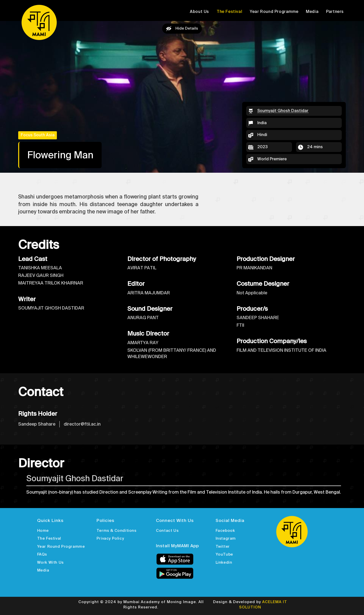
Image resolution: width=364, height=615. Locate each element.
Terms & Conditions (117, 531)
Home (43, 531)
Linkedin (224, 562)
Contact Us (167, 531)
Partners (335, 12)
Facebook (225, 531)
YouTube (224, 554)
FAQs (42, 554)
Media (312, 12)
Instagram (226, 538)
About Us (199, 12)
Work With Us (50, 562)
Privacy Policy (110, 538)
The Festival (229, 12)
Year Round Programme (274, 12)
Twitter (223, 546)
